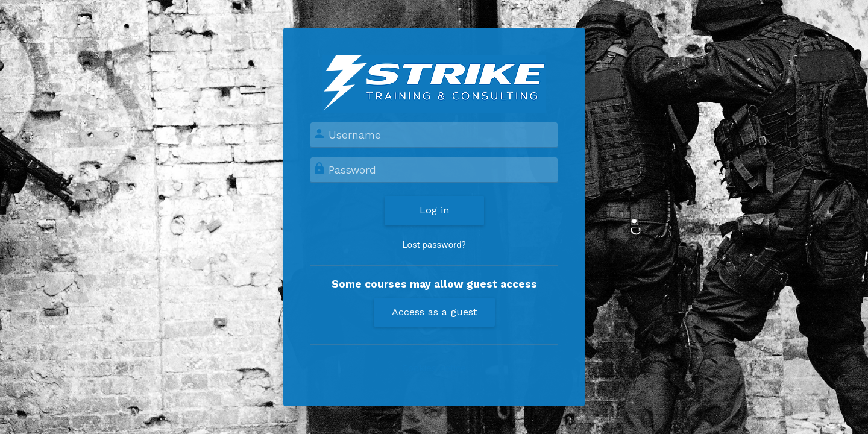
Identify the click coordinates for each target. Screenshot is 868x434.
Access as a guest (434, 312)
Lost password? (434, 245)
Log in (434, 210)
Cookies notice (434, 368)
